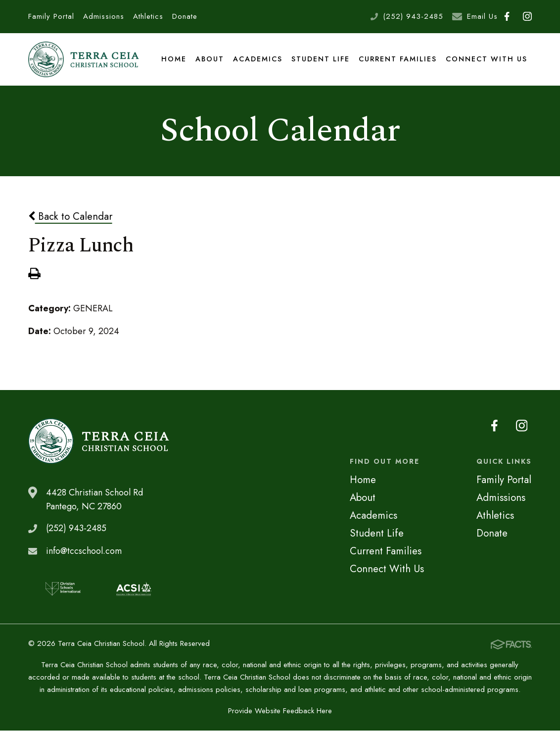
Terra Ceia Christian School (85, 62)
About (211, 61)
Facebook (507, 16)
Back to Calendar (70, 222)
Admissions (104, 16)
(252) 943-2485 (413, 16)
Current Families (399, 61)
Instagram (527, 16)
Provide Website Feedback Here (280, 716)
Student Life (322, 61)
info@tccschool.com (84, 556)
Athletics (148, 16)
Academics (259, 61)
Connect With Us (487, 61)
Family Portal (51, 16)
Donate (185, 16)
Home (175, 61)
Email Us (482, 16)
